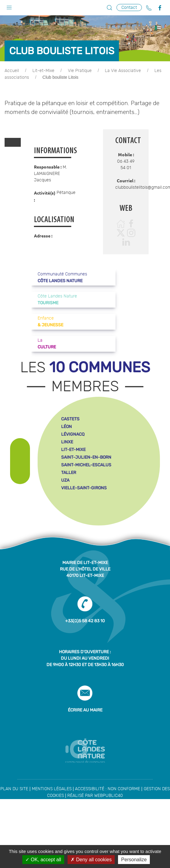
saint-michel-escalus (86, 465)
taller (69, 473)
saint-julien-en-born (86, 457)
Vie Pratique (80, 71)
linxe (67, 442)
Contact (129, 8)
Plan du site (14, 789)
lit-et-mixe (73, 450)
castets (70, 419)
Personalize (134, 860)
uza (65, 480)
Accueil (12, 71)
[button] (9, 6)
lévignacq (73, 434)
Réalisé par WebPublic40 (95, 796)
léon (67, 427)
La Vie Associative (123, 71)
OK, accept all (43, 860)
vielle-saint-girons (84, 488)
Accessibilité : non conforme (107, 789)
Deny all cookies (91, 860)
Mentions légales (52, 789)
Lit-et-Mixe (43, 71)
